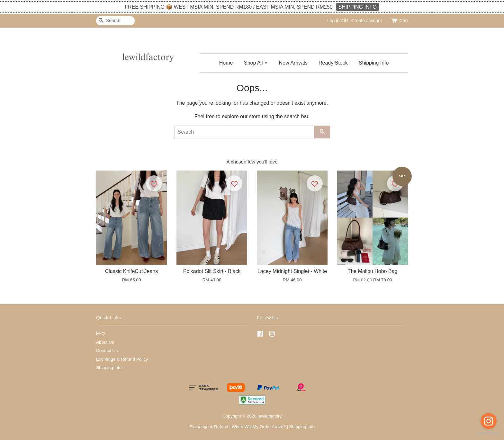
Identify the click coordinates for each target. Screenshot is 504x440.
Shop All (256, 63)
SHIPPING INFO (358, 7)
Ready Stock (333, 63)
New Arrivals (293, 63)
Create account (367, 21)
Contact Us (107, 351)
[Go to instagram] (489, 421)
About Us (105, 342)
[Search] (115, 21)
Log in (333, 21)
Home (226, 63)
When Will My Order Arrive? (259, 427)
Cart (404, 21)
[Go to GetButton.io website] (489, 433)
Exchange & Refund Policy (122, 359)
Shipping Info (374, 63)
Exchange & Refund (209, 427)
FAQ (100, 334)
